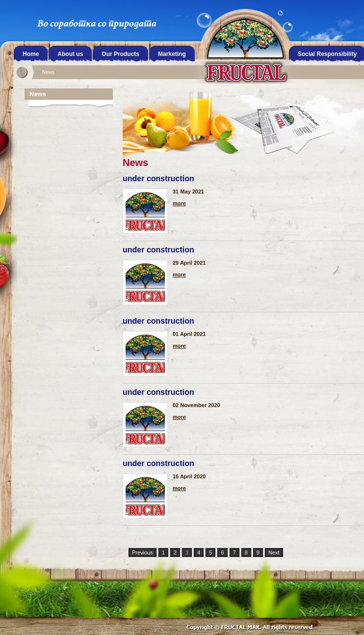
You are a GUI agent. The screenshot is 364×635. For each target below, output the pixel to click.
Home (31, 54)
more (179, 204)
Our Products (120, 54)
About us (70, 54)
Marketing (172, 54)
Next (274, 552)
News (48, 72)
